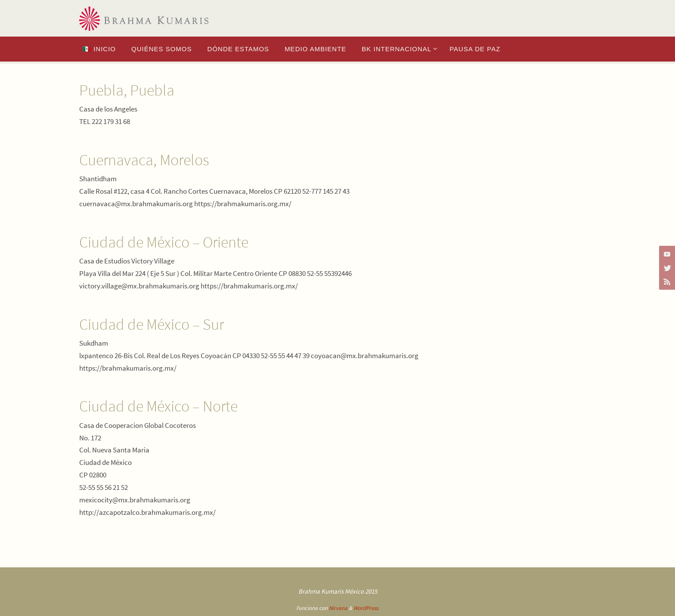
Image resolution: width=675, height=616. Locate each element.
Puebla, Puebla (127, 90)
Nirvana (338, 608)
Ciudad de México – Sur (152, 324)
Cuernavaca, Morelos (144, 160)
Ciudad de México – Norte (158, 406)
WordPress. (366, 608)
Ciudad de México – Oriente (164, 242)
